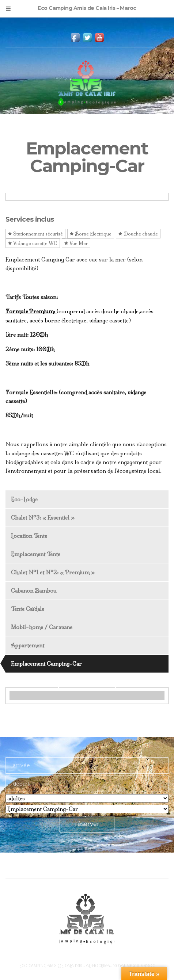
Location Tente (29, 536)
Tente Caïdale (28, 609)
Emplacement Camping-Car (46, 664)
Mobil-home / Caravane (42, 627)
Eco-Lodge (24, 499)
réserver (87, 824)
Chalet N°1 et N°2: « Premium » (53, 572)
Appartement (28, 645)
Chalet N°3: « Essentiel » (43, 518)
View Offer (87, 682)
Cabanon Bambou (34, 591)
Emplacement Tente (36, 554)
